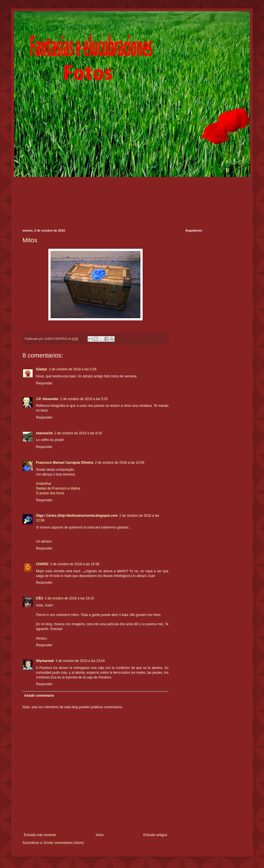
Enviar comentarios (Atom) (64, 843)
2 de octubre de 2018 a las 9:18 (78, 433)
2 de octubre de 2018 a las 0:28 (73, 369)
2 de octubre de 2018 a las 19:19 (69, 598)
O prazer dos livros (50, 493)
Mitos (30, 240)
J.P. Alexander (47, 399)
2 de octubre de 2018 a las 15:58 (75, 564)
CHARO (42, 564)
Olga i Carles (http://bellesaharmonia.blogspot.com (77, 516)
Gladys (42, 369)
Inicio (100, 835)
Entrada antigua (155, 835)
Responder (44, 383)
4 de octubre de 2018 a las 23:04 (80, 661)
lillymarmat (45, 661)
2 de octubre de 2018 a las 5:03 (84, 399)
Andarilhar (44, 484)
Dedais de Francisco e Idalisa (58, 488)
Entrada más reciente (40, 835)
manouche (44, 433)
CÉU (39, 598)
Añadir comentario (39, 696)
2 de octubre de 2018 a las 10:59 (120, 463)
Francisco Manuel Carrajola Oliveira (65, 463)
